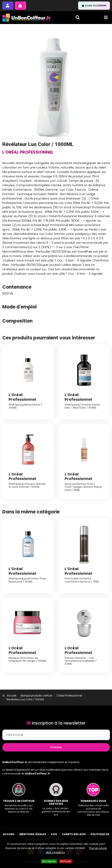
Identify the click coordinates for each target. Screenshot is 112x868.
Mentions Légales (33, 834)
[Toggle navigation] (106, 17)
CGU (54, 834)
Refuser (66, 861)
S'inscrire (56, 747)
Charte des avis (74, 834)
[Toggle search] (78, 17)
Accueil (9, 834)
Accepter (49, 861)
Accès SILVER (94, 5)
